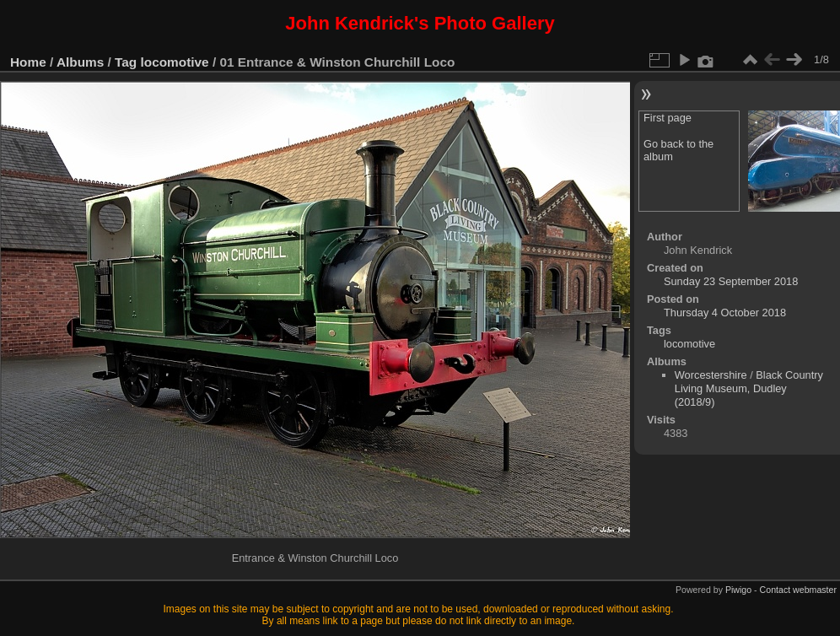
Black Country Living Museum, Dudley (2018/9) (749, 388)
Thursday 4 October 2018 (725, 313)
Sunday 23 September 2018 (731, 281)
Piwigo (738, 590)
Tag (126, 62)
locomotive (175, 62)
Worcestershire (711, 375)
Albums (80, 62)
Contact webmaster (798, 590)
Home (28, 62)
